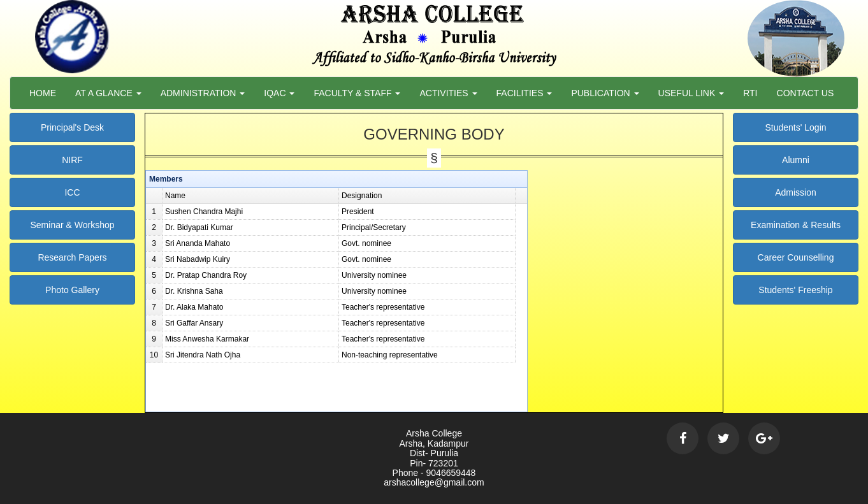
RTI (750, 93)
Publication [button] (605, 93)
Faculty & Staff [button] (357, 93)
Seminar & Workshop (72, 225)
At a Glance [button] (108, 93)
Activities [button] (448, 93)
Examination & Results (796, 225)
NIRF (72, 160)
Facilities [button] (524, 93)
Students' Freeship (795, 290)
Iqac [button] (279, 93)
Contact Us (806, 93)
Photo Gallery (72, 290)
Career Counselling (796, 257)
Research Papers (72, 257)
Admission (796, 192)
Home (43, 93)
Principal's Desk (72, 127)
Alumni (796, 160)
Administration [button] (203, 93)
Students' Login (795, 127)
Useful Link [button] (691, 93)
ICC (72, 192)
